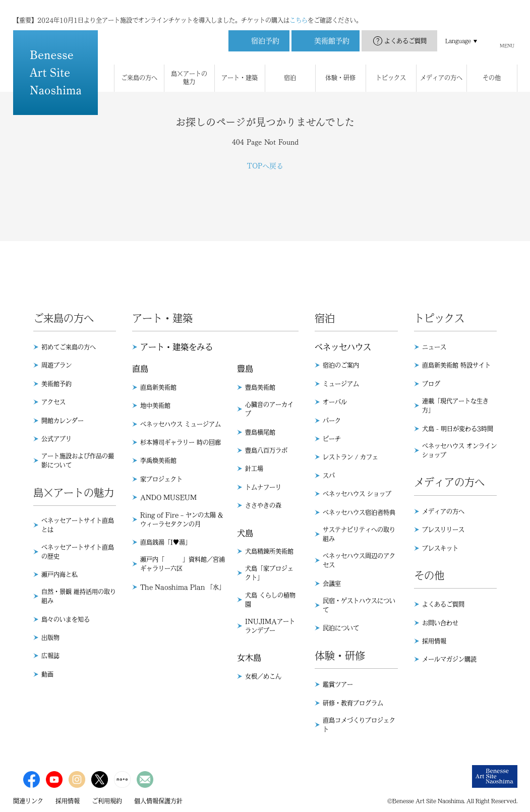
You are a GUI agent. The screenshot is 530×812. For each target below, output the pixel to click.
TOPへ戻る (265, 166)
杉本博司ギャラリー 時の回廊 (181, 442)
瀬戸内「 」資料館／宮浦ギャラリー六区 (183, 564)
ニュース (434, 347)
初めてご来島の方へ (69, 347)
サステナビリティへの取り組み (359, 534)
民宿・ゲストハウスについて (359, 605)
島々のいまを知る (66, 619)
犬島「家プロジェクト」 (269, 573)
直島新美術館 (158, 387)
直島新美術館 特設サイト (456, 365)
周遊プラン (56, 365)
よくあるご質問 (405, 31)
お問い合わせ (440, 623)
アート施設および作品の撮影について (78, 460)
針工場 (254, 469)
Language (458, 31)
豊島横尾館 (260, 432)
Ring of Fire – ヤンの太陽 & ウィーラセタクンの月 (182, 519)
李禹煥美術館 (158, 460)
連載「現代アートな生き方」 (455, 405)
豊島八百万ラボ (266, 450)
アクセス (53, 402)
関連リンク (28, 801)
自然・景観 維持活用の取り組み (79, 596)
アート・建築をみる (176, 347)
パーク (332, 421)
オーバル (335, 402)
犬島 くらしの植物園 (270, 600)
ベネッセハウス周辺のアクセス (359, 560)
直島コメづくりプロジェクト (359, 725)
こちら (299, 10)
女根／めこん (263, 676)
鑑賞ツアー (338, 684)
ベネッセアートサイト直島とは (78, 525)
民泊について (341, 628)
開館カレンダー (63, 421)
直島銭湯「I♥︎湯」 (166, 542)
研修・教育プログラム (353, 703)
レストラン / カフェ (350, 457)
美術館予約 (56, 384)
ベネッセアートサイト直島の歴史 (78, 552)
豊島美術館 (260, 387)
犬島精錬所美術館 (269, 551)
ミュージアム (341, 384)
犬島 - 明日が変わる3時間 (458, 429)
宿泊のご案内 (341, 365)
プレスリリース (443, 530)
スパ (329, 476)
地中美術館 (155, 405)
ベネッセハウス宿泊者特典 (359, 512)
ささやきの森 (263, 505)
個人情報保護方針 (158, 801)
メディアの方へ (443, 511)
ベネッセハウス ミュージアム (181, 424)
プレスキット (440, 548)
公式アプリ (56, 439)
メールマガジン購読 (449, 659)
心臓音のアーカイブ (269, 409)
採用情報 (434, 641)
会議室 (332, 584)
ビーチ (332, 439)
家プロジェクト (161, 479)
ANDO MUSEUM (168, 497)
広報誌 (50, 656)
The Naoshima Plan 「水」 (183, 587)
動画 (47, 674)
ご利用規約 (107, 801)
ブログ (431, 384)
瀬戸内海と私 (60, 574)
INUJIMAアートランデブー (270, 626)
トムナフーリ (263, 487)
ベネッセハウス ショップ (357, 494)
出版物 (50, 637)
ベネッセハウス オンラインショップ (459, 450)
